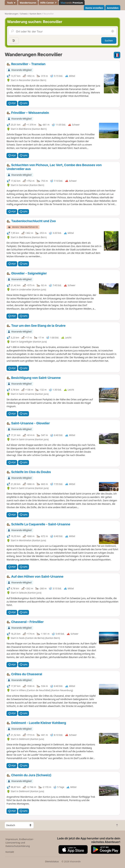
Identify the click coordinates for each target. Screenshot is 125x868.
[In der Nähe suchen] (113, 31)
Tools (11, 3)
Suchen (109, 41)
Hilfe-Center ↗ (48, 3)
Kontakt (10, 852)
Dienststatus (52, 861)
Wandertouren (28, 3)
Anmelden (113, 8)
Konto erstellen (94, 8)
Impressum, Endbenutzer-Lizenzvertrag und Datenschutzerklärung (20, 843)
